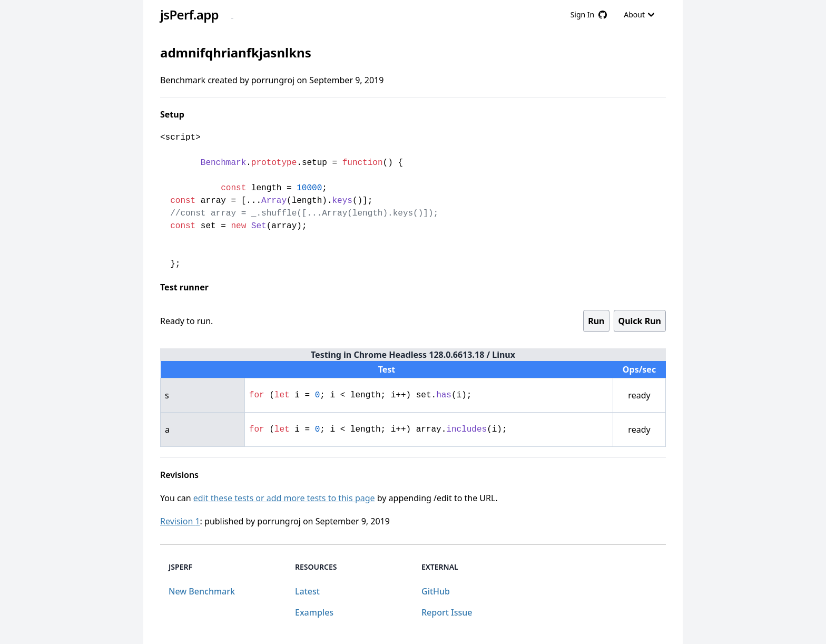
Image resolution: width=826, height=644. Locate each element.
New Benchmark (202, 591)
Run (596, 321)
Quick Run (640, 321)
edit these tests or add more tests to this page (284, 498)
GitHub (436, 591)
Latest (307, 591)
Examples (314, 612)
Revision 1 (180, 521)
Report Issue (447, 612)
